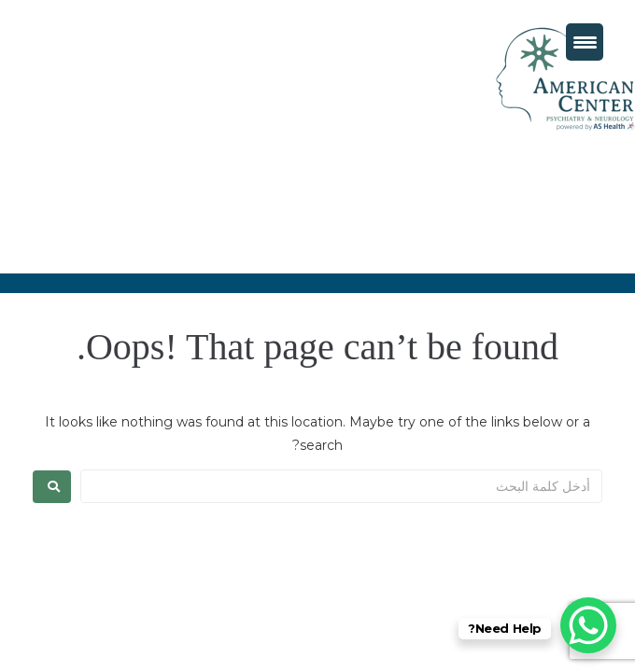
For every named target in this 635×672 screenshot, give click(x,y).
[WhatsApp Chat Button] (588, 625)
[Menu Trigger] (585, 42)
